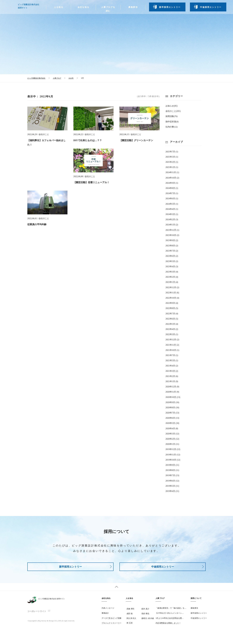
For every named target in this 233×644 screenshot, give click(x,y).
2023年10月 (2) (172, 235)
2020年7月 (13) (172, 413)
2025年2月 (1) (172, 162)
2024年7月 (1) (172, 193)
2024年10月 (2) (172, 177)
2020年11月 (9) (172, 392)
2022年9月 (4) (172, 303)
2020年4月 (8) (172, 428)
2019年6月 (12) (172, 480)
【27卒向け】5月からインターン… (170, 615)
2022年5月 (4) (172, 324)
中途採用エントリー (209, 8)
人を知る (58, 8)
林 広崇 (130, 625)
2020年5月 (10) (172, 423)
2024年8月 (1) (172, 188)
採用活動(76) (171, 116)
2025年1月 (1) (172, 167)
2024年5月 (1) (172, 204)
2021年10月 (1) (172, 350)
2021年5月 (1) (172, 360)
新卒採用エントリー (168, 8)
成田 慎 (130, 615)
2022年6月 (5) (172, 319)
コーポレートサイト (37, 613)
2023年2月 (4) (172, 277)
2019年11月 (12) (173, 454)
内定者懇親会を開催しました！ (168, 625)
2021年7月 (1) (172, 355)
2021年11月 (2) (172, 345)
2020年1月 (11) (172, 444)
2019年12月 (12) (173, 449)
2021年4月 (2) (172, 366)
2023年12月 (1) (172, 230)
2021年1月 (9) (172, 381)
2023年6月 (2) (172, 256)
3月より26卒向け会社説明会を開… (170, 620)
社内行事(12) (171, 127)
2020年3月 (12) (172, 434)
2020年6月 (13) (172, 418)
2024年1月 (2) (172, 225)
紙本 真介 (145, 611)
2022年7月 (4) (172, 313)
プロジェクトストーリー (112, 625)
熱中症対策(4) (172, 121)
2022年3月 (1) (172, 334)
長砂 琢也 (145, 615)
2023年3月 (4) (172, 272)
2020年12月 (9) (172, 387)
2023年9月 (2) (172, 240)
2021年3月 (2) (172, 371)
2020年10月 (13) (173, 397)
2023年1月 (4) (172, 282)
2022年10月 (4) (172, 298)
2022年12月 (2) (172, 287)
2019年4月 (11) (172, 491)
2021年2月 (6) (172, 376)
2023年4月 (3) (172, 266)
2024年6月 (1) (172, 198)
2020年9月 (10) (172, 402)
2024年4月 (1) (172, 209)
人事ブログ (160, 600)
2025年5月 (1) (172, 157)
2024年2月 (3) (172, 219)
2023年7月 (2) (172, 251)
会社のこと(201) (173, 111)
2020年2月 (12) (172, 439)
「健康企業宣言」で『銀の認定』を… (171, 610)
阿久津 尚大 (131, 620)
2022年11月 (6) (172, 293)
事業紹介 (105, 615)
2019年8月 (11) (172, 470)
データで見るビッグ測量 (112, 620)
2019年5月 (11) (172, 486)
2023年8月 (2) (172, 245)
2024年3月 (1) (172, 214)
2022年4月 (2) (172, 329)
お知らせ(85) (171, 106)
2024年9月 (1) (172, 183)
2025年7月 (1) (172, 151)
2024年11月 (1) (172, 172)
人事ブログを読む (107, 10)
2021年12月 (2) (172, 339)
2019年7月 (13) (172, 475)
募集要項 (132, 8)
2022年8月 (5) (172, 308)
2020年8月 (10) (172, 407)
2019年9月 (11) (172, 465)
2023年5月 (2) (172, 261)
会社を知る (83, 8)
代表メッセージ (108, 610)
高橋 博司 (130, 611)
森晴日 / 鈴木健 (148, 620)
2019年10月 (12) (173, 460)
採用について (196, 600)
